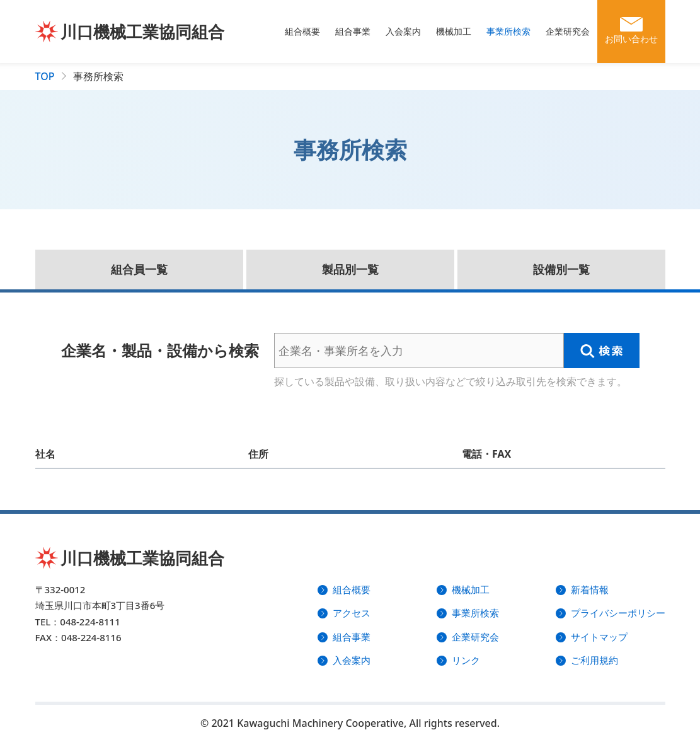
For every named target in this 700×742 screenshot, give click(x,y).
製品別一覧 (350, 269)
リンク (466, 660)
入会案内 (403, 31)
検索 (602, 351)
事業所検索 (508, 31)
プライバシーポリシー (618, 613)
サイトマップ (599, 637)
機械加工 (454, 31)
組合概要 (302, 31)
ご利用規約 (594, 660)
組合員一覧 (139, 269)
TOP (45, 76)
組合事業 (353, 31)
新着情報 (590, 589)
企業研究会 (568, 31)
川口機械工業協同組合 (142, 32)
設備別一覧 (561, 269)
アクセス (352, 613)
